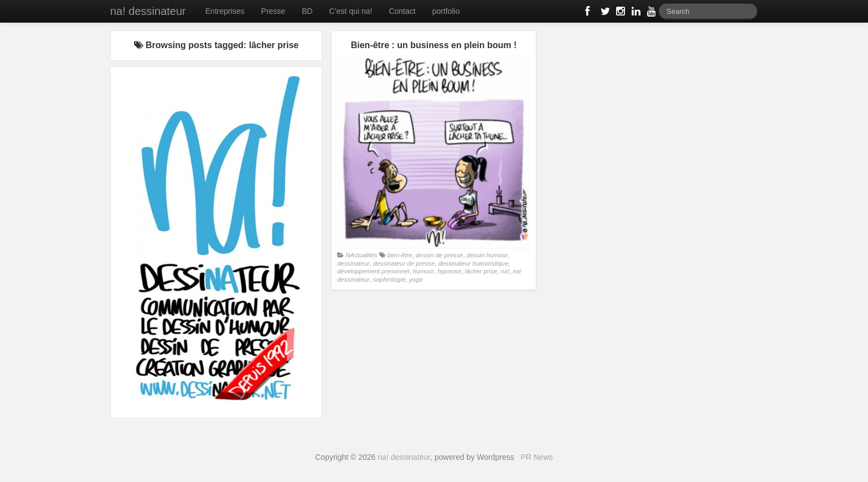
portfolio (446, 11)
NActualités (361, 255)
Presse (273, 11)
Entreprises (225, 11)
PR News (536, 457)
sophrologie (389, 279)
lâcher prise (481, 271)
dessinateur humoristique (474, 263)
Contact (402, 11)
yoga (416, 279)
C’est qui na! (351, 11)
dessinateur (353, 263)
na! (505, 271)
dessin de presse (440, 255)
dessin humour (487, 255)
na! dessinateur (148, 11)
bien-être (400, 255)
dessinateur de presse (404, 263)
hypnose (449, 271)
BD (307, 11)
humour (423, 271)
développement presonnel (373, 271)
